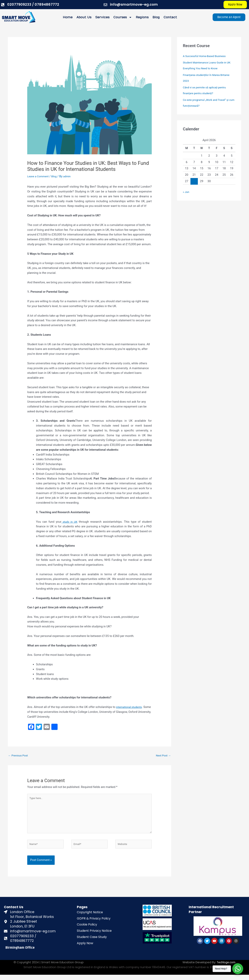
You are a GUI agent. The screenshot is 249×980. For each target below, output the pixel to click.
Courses (123, 17)
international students (130, 707)
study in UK (70, 522)
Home (68, 17)
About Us (84, 17)
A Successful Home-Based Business (206, 56)
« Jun (186, 192)
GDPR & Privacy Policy (94, 923)
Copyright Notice (90, 917)
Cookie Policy (87, 930)
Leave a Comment (39, 176)
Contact (170, 17)
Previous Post (19, 756)
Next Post (163, 756)
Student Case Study (92, 942)
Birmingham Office (20, 953)
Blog (156, 17)
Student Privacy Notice (94, 936)
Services (102, 17)
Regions (142, 17)
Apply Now (85, 948)
